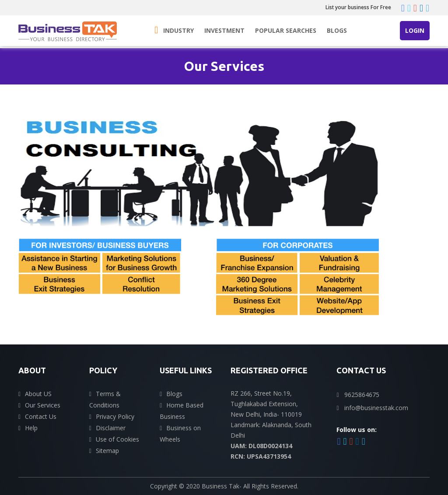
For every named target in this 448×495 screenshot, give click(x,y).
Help (31, 428)
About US (38, 394)
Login (415, 30)
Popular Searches (286, 30)
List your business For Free (358, 7)
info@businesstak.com (376, 408)
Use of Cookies (117, 439)
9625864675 (362, 395)
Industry (178, 30)
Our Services (43, 405)
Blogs (337, 30)
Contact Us (41, 416)
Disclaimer (111, 428)
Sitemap (107, 451)
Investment (224, 30)
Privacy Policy (115, 416)
